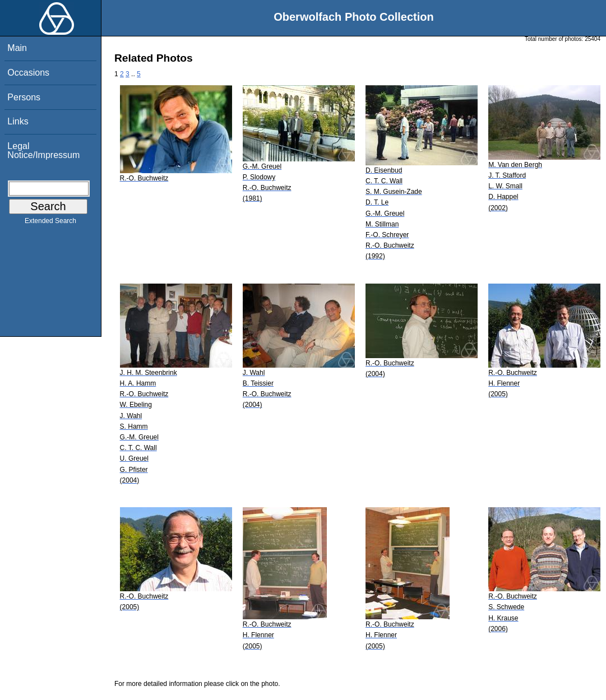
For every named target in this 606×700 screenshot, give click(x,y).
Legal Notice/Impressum (43, 150)
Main (17, 48)
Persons (24, 97)
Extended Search (50, 223)
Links (18, 121)
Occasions (28, 73)
